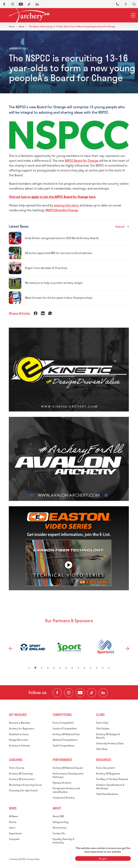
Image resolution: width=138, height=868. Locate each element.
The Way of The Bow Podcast (112, 779)
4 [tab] (48, 668)
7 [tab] (66, 668)
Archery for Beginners (22, 728)
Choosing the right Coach (23, 790)
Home (12, 26)
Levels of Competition (65, 728)
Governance (60, 828)
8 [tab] (72, 668)
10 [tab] (85, 668)
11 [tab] (91, 668)
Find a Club (102, 723)
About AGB (58, 816)
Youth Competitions (64, 745)
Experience (15, 833)
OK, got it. (103, 859)
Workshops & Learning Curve (25, 785)
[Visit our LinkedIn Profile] (103, 693)
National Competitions (65, 740)
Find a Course (17, 768)
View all (120, 227)
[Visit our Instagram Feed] (69, 693)
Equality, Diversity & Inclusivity (63, 841)
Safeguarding (61, 822)
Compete (14, 839)
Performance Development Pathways (68, 775)
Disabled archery (19, 734)
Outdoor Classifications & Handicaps (110, 787)
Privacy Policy (33, 859)
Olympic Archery (62, 783)
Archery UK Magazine (108, 773)
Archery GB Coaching (21, 773)
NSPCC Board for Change (82, 160)
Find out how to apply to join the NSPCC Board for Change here (52, 197)
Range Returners (19, 740)
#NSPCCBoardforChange (62, 210)
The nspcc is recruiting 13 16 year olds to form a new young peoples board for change (72, 26)
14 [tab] (109, 668)
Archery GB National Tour (66, 734)
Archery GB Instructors (22, 779)
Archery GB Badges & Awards (108, 736)
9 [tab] (78, 668)
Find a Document (106, 768)
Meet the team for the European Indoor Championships (59, 298)
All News (13, 816)
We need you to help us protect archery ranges (54, 283)
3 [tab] (42, 668)
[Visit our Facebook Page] (57, 693)
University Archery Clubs (110, 743)
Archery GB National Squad (68, 768)
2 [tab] (35, 668)
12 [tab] (97, 668)
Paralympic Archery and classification (66, 790)
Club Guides (103, 728)
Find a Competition (63, 723)
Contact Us (59, 833)
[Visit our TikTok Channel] (92, 693)
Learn (12, 828)
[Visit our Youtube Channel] (80, 693)
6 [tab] (60, 668)
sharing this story (66, 205)
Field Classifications (107, 794)
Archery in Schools (19, 745)
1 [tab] (29, 668)
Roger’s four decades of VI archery (46, 268)
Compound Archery (64, 798)
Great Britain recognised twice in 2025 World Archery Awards (62, 238)
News (22, 26)
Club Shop (102, 749)
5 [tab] (54, 668)
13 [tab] (103, 668)
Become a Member (20, 723)
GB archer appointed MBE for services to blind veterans (59, 253)
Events (13, 822)
